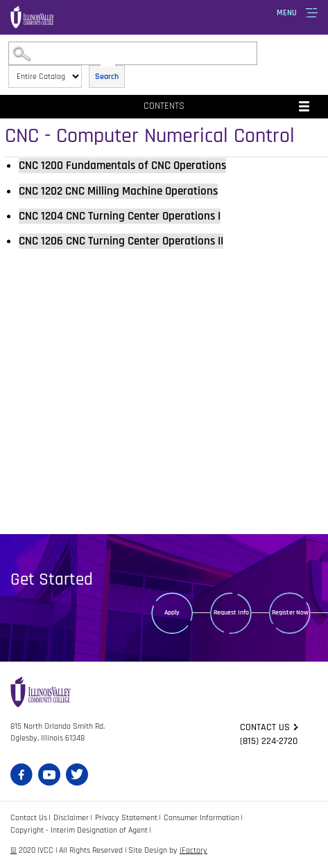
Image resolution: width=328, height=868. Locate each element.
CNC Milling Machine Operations (118, 191)
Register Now (290, 612)
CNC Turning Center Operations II (121, 241)
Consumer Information (201, 818)
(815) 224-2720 (269, 741)
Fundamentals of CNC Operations (122, 166)
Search (107, 77)
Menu (287, 13)
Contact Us (29, 818)
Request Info (231, 612)
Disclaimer (71, 818)
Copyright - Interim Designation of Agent (79, 830)
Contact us (265, 727)
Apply (172, 612)
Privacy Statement (126, 818)
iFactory (193, 850)
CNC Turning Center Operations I (120, 216)
